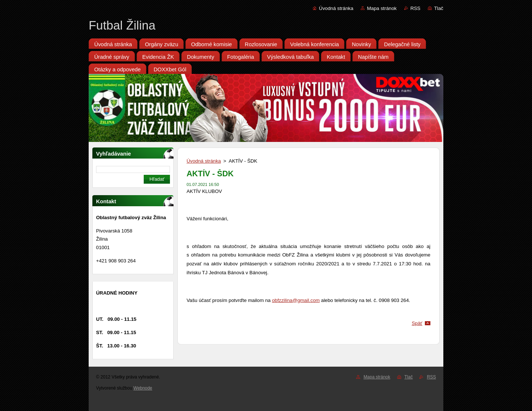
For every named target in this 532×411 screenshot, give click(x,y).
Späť (417, 323)
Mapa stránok (382, 8)
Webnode (143, 388)
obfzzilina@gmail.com (296, 300)
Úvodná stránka (336, 8)
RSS (415, 8)
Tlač (439, 8)
